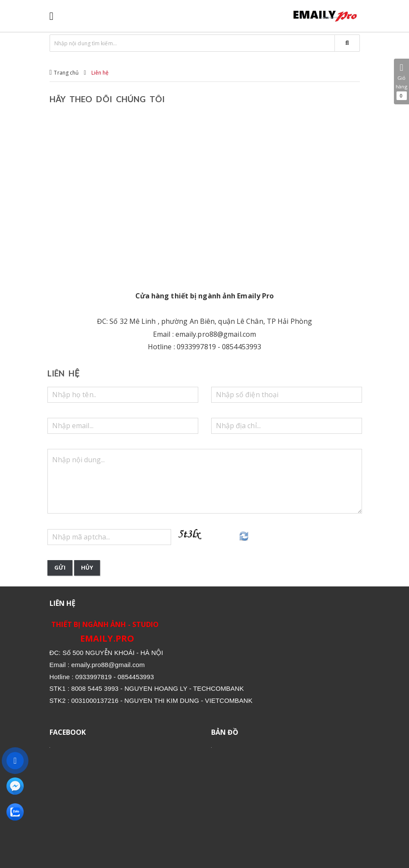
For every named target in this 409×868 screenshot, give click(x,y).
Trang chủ (66, 73)
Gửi (60, 567)
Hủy (87, 567)
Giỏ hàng (401, 81)
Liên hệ (100, 73)
